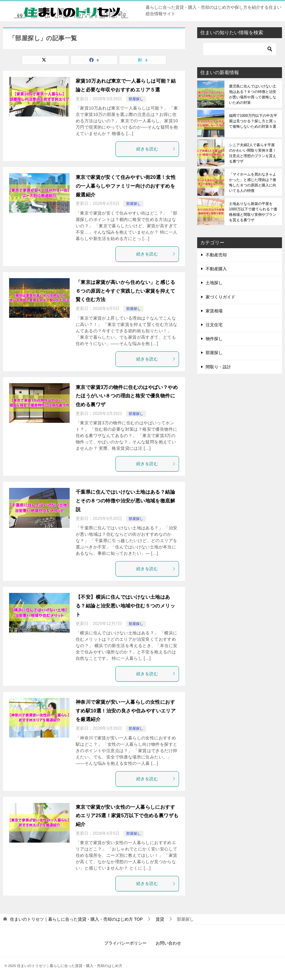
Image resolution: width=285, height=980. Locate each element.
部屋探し (136, 99)
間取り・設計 (218, 367)
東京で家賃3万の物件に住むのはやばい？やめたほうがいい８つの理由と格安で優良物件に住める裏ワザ (127, 396)
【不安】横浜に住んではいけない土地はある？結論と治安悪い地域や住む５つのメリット (125, 606)
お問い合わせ (168, 943)
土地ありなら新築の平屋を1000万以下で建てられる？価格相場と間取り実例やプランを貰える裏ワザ (253, 212)
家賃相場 (214, 311)
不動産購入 (216, 269)
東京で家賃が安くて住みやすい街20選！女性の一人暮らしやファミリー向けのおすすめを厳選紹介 (126, 186)
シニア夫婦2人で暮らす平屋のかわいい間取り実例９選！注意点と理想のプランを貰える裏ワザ (253, 153)
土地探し (214, 283)
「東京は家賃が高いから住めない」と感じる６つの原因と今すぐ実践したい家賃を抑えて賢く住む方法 (125, 291)
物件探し (214, 339)
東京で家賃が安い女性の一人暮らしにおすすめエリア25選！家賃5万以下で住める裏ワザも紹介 (127, 816)
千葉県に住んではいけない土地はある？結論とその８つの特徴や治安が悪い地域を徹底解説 (125, 501)
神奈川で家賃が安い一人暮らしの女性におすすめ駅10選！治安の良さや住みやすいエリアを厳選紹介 (126, 711)
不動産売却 (216, 255)
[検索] (240, 49)
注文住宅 (214, 325)
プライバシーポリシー (125, 943)
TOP (76, 919)
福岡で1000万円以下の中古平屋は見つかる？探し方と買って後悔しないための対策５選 (253, 121)
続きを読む (156, 149)
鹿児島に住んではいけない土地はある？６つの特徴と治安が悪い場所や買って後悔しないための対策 (253, 94)
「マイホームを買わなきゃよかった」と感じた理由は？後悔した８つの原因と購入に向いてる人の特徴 (253, 183)
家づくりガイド (220, 297)
